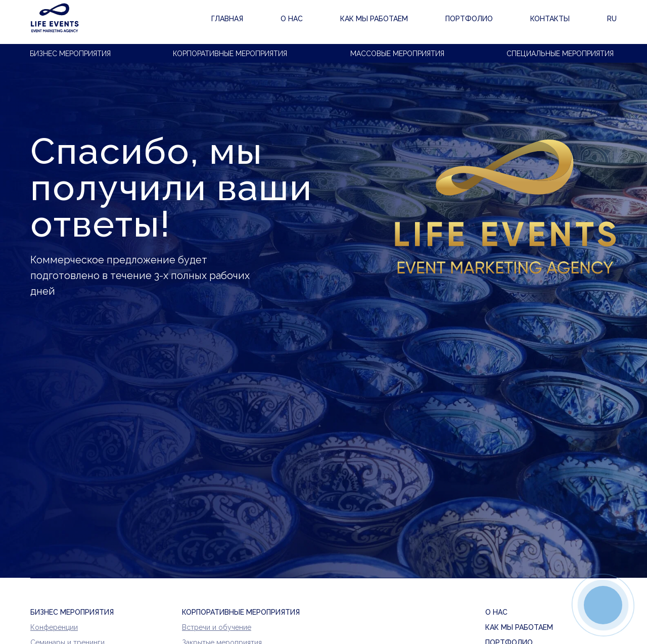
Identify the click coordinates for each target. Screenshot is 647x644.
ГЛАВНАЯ (176, 22)
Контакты (450, 22)
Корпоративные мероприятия (230, 54)
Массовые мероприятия (397, 54)
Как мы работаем (299, 22)
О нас (230, 22)
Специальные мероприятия (560, 54)
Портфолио (383, 22)
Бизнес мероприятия (70, 54)
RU (611, 22)
